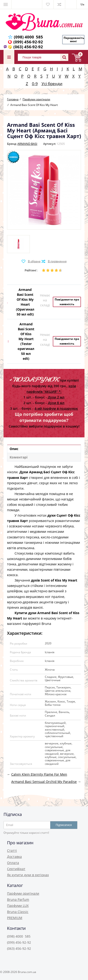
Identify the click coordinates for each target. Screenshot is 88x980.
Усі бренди (52, 84)
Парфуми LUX (18, 906)
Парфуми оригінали (23, 893)
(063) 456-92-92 (28, 47)
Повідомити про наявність (67, 302)
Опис (14, 449)
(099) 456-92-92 (28, 42)
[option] (18, 244)
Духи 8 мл (56, 403)
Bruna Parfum (18, 899)
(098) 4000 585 (28, 37)
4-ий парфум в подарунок (56, 408)
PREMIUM (15, 918)
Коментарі (19, 457)
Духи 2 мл (56, 397)
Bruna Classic (18, 912)
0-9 (35, 84)
